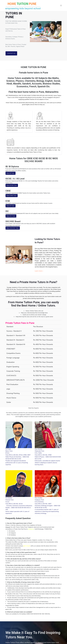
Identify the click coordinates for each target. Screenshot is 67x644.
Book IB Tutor (11, 173)
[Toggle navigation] (61, 6)
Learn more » (39, 271)
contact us (31, 529)
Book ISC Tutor (11, 216)
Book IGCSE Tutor (12, 185)
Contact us (11, 53)
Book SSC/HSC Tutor (13, 228)
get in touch (27, 546)
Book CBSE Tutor (12, 196)
